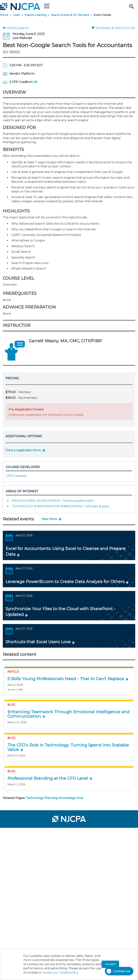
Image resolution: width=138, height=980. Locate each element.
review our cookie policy (60, 973)
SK (35, 82)
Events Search (16, 28)
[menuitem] (16, 833)
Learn (16, 15)
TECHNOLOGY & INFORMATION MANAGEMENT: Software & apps (60, 506)
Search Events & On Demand (70, 15)
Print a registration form (23, 450)
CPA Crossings (16, 476)
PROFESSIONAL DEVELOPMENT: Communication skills (53, 501)
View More (49, 519)
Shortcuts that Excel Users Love (38, 642)
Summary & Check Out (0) (113, 28)
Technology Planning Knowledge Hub (54, 798)
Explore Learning (36, 15)
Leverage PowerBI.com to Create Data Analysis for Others (65, 582)
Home (4, 15)
